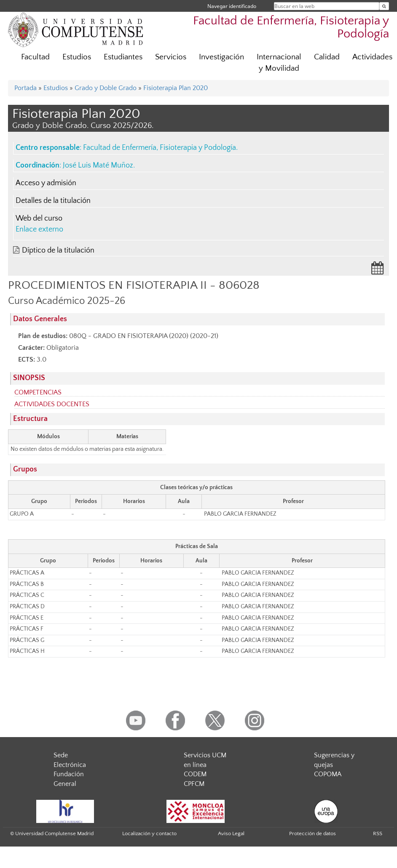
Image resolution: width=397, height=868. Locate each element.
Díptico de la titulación (58, 250)
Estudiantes (123, 57)
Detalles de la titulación (53, 201)
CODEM (195, 774)
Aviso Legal (231, 833)
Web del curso (39, 218)
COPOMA (328, 774)
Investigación (221, 57)
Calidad (327, 57)
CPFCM (194, 784)
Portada (25, 88)
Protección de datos (313, 833)
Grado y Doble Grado (106, 88)
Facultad (35, 57)
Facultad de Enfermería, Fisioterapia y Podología (160, 148)
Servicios (171, 57)
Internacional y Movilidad (279, 63)
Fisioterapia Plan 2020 (176, 88)
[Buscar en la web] (384, 6)
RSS (378, 833)
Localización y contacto (149, 833)
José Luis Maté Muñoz (98, 165)
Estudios (77, 57)
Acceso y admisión (46, 183)
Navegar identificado (232, 6)
